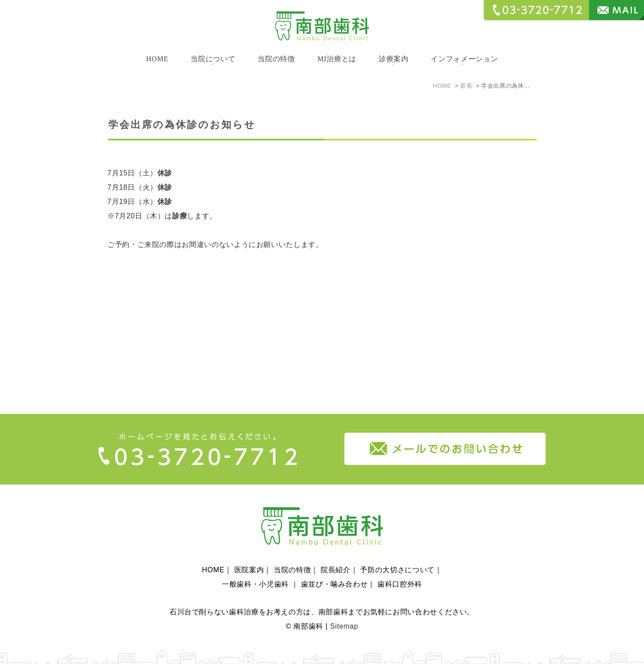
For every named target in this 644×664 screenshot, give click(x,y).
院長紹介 (336, 558)
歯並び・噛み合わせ (335, 572)
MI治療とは (337, 59)
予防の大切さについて (397, 558)
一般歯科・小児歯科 (256, 572)
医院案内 (249, 558)
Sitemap (344, 614)
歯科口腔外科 (400, 572)
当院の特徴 (276, 59)
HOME (157, 59)
